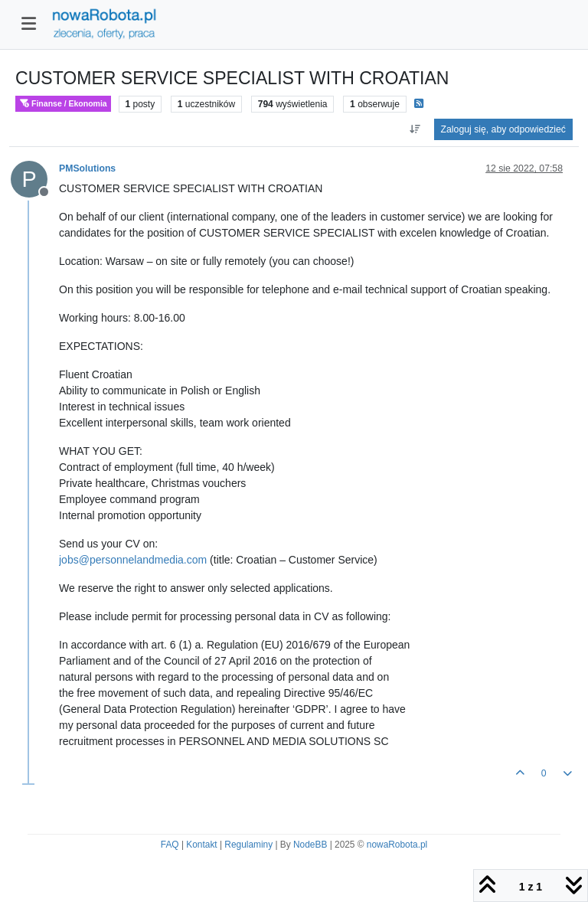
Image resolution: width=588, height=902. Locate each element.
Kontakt (201, 845)
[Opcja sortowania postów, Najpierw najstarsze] (415, 129)
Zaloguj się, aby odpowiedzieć (503, 129)
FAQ (170, 845)
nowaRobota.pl (397, 845)
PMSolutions (87, 168)
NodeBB (310, 845)
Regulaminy (248, 845)
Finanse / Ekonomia (63, 104)
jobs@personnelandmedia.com (133, 560)
